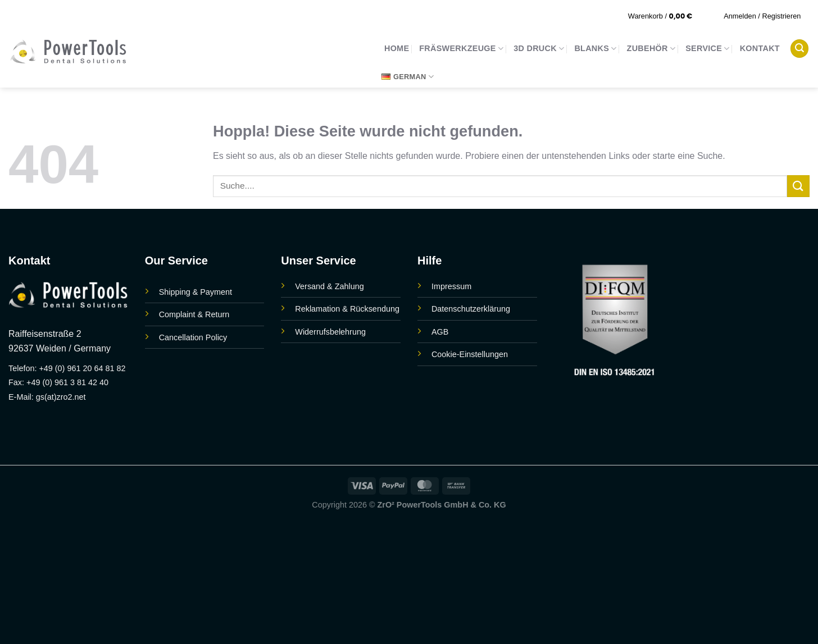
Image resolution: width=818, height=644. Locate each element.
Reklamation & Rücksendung (347, 309)
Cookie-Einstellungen (470, 354)
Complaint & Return (194, 314)
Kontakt (760, 48)
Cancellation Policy (193, 337)
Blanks (595, 49)
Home (397, 48)
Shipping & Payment (196, 292)
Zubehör (651, 49)
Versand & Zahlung (329, 286)
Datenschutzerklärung (471, 309)
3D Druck (539, 49)
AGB (440, 332)
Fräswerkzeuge (461, 49)
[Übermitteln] (798, 186)
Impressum (451, 286)
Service (707, 49)
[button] (667, 16)
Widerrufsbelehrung (330, 332)
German (408, 77)
